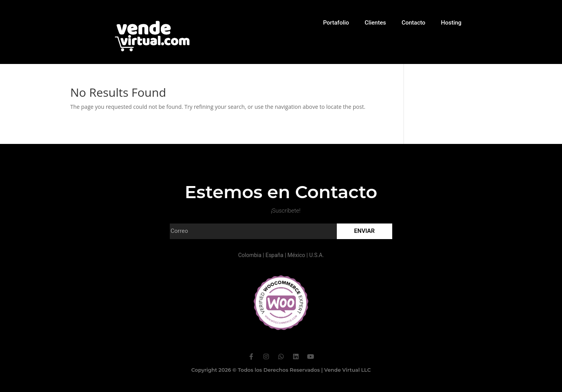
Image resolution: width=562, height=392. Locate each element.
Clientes (375, 23)
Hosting (451, 23)
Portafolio (336, 23)
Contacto (413, 23)
